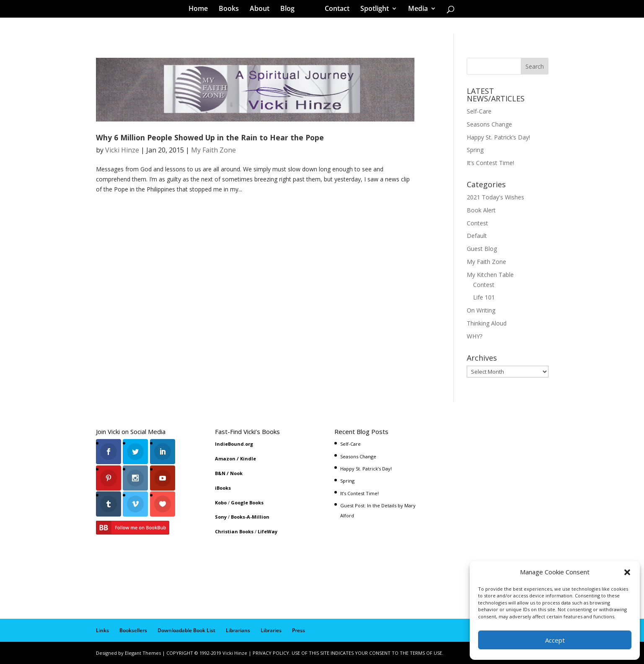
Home (201, 10)
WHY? (475, 336)
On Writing (481, 310)
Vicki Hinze (122, 150)
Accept (555, 640)
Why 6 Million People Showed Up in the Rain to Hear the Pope (210, 137)
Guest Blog (482, 249)
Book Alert (481, 210)
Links (102, 630)
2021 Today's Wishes (495, 197)
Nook (236, 473)
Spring (475, 150)
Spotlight (372, 10)
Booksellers (133, 630)
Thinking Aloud (487, 323)
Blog (290, 10)
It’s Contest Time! (490, 163)
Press (299, 630)
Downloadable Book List (186, 630)
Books (232, 10)
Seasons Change (489, 124)
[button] (627, 572)
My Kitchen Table (490, 275)
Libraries (271, 630)
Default (477, 236)
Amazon (225, 459)
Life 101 (484, 297)
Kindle (248, 459)
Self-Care (479, 111)
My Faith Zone (213, 150)
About (263, 10)
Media (415, 10)
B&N (220, 473)
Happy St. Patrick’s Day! (498, 137)
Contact (334, 10)
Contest (477, 223)
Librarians (238, 630)
